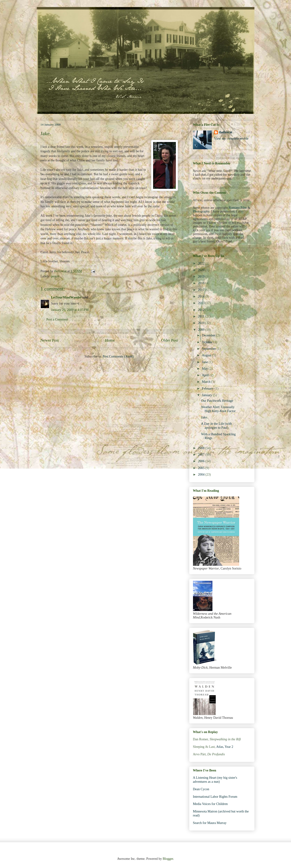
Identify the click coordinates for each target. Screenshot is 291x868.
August (207, 355)
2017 (202, 290)
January (207, 395)
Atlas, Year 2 (225, 747)
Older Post (169, 340)
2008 (202, 448)
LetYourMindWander (66, 297)
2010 (202, 323)
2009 (202, 330)
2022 (202, 263)
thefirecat (225, 132)
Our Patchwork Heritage (217, 401)
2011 (202, 316)
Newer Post (50, 340)
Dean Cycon (201, 789)
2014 (202, 296)
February (208, 389)
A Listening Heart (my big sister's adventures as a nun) (215, 780)
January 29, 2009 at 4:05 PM (70, 310)
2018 (202, 283)
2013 (202, 303)
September (209, 349)
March (207, 382)
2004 (202, 475)
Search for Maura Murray (210, 823)
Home (110, 340)
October (208, 342)
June (205, 362)
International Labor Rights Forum (215, 797)
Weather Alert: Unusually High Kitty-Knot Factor (218, 409)
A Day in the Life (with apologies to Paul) (216, 426)
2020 (202, 270)
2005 (202, 468)
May (205, 369)
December (209, 335)
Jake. (204, 417)
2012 (202, 310)
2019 (202, 277)
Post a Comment (57, 319)
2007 (202, 455)
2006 (202, 461)
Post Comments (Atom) (118, 356)
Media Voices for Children (210, 804)
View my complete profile (231, 139)
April (206, 375)
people (55, 276)
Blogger (168, 859)
